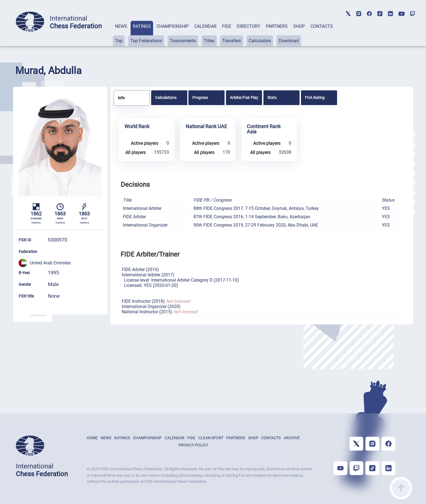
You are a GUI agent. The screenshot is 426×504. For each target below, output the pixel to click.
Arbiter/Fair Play (244, 98)
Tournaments (183, 41)
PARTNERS (277, 26)
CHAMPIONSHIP (173, 26)
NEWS (121, 26)
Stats (272, 98)
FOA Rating (315, 98)
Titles (209, 41)
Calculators (260, 41)
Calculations (166, 98)
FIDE (227, 26)
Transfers (232, 41)
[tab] (121, 33)
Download (289, 41)
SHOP (299, 26)
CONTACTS (322, 26)
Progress (200, 98)
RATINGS (142, 26)
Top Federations (146, 41)
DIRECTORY (249, 26)
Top (119, 41)
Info (121, 98)
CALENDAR (205, 26)
